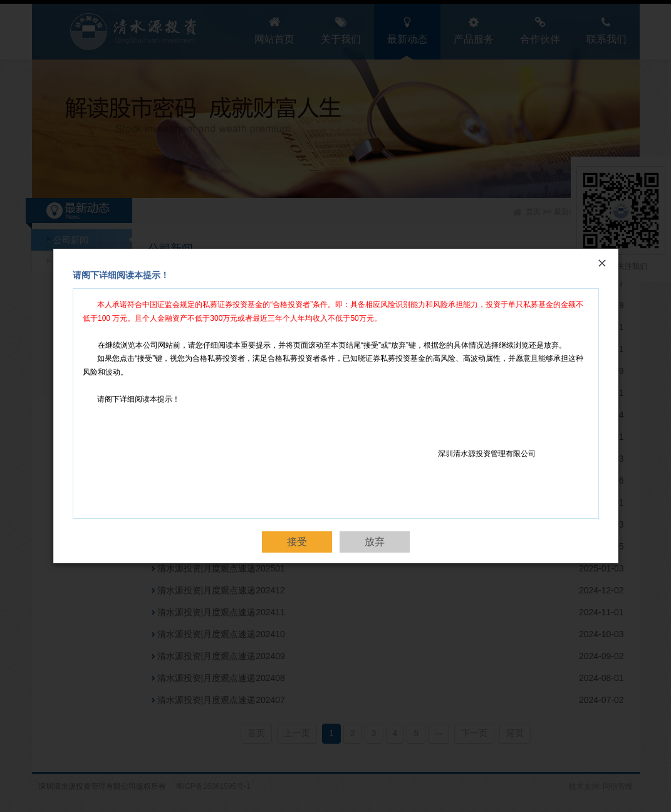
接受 (297, 542)
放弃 (375, 542)
